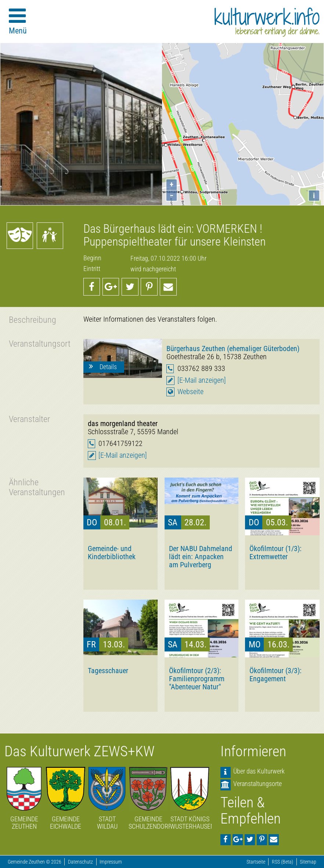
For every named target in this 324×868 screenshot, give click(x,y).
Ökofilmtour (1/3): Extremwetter (276, 553)
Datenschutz (80, 862)
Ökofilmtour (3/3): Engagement (276, 675)
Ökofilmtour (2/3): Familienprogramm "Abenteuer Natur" (197, 679)
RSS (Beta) (282, 862)
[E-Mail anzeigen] (202, 380)
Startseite (256, 862)
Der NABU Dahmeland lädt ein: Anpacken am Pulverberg (201, 557)
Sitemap (308, 862)
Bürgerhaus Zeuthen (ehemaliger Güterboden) (233, 349)
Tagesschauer (108, 671)
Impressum (111, 862)
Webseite (190, 392)
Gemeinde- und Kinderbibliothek (112, 553)
